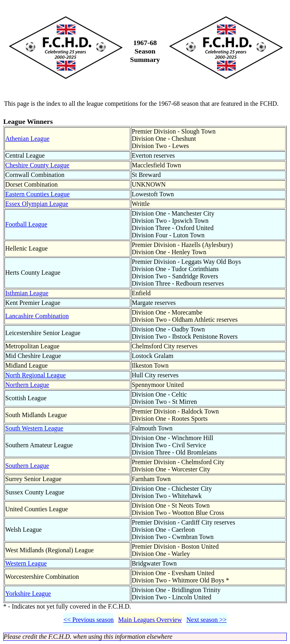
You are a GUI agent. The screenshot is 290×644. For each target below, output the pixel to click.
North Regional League (35, 375)
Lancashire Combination (37, 316)
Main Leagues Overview (150, 620)
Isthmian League (27, 293)
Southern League (27, 466)
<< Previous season (88, 620)
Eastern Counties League (37, 194)
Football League (26, 224)
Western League (26, 563)
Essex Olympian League (37, 204)
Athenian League (27, 139)
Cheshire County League (37, 165)
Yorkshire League (28, 594)
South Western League (34, 428)
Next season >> (207, 620)
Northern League (27, 385)
